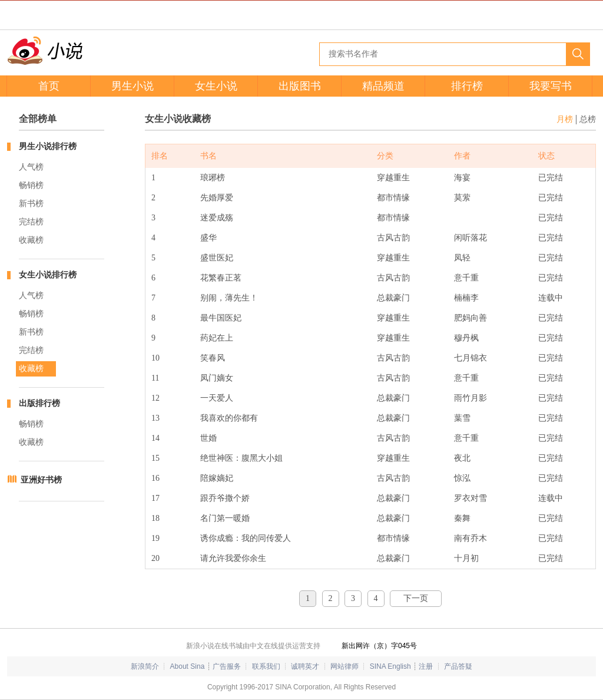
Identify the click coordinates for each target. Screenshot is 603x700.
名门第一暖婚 (225, 518)
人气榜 (31, 167)
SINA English (390, 666)
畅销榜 (31, 185)
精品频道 (383, 86)
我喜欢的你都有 (229, 418)
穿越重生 (393, 178)
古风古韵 (393, 238)
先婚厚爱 (217, 198)
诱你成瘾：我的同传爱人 (246, 538)
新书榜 (31, 204)
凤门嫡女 (217, 378)
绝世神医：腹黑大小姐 (241, 458)
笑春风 (213, 358)
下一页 (416, 598)
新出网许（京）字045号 (379, 646)
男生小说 (132, 86)
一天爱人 (217, 398)
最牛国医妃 (221, 318)
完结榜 (31, 222)
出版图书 (300, 86)
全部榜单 (38, 119)
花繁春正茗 (221, 278)
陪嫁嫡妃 (217, 478)
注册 (426, 666)
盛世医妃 (217, 258)
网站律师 (344, 666)
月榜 (565, 119)
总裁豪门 (393, 298)
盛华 (208, 238)
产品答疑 (458, 666)
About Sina (188, 666)
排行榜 (467, 86)
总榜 (588, 119)
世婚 (208, 438)
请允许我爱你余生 (233, 558)
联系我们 (266, 666)
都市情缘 (393, 198)
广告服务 (227, 666)
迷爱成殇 (217, 218)
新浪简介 (145, 666)
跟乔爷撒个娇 (225, 498)
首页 (49, 86)
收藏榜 (31, 240)
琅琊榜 (213, 178)
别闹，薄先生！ (229, 298)
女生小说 (216, 86)
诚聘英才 (305, 666)
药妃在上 (217, 338)
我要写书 (551, 86)
